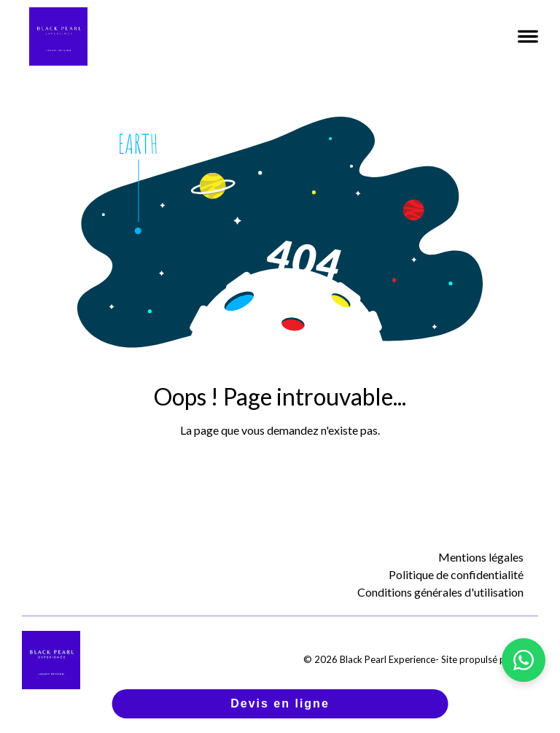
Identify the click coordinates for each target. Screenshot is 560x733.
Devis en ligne (280, 703)
